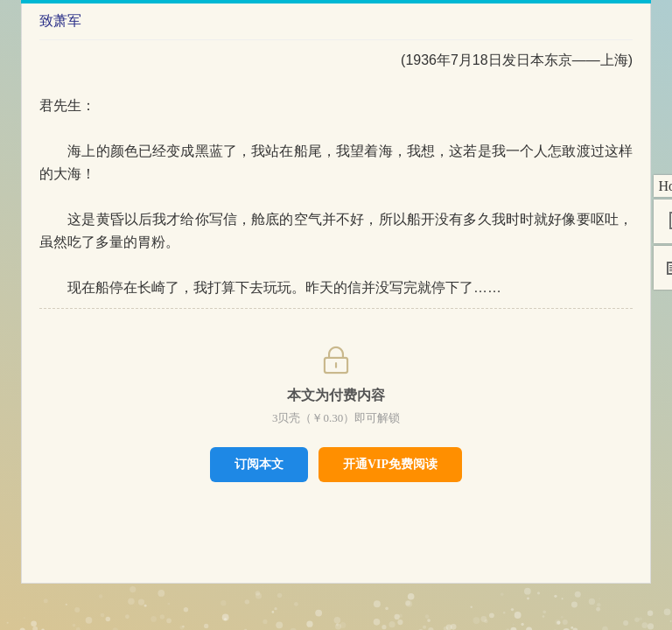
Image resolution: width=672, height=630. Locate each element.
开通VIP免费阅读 (390, 464)
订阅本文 (259, 464)
